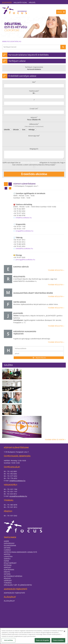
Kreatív (7, 572)
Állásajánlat (9, 601)
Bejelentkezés (39, 358)
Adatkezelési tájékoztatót (30, 163)
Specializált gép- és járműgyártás (18, 585)
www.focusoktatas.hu (12, 41)
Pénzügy (7, 578)
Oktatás (7, 548)
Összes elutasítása (58, 640)
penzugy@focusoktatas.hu (25, 260)
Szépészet (8, 581)
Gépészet (8, 567)
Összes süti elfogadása (42, 640)
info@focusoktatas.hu (24, 218)
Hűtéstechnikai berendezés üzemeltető (20, 552)
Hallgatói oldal (20, 2)
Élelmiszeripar (10, 546)
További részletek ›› (56, 270)
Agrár (6, 541)
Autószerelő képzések (13, 576)
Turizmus (8, 583)
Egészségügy (9, 543)
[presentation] (19, 141)
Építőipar (8, 565)
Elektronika (9, 570)
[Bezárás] (64, 631)
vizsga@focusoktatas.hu (25, 231)
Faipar (6, 561)
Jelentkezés (7, 2)
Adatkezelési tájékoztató (14, 593)
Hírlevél (32, 2)
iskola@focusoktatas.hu (24, 248)
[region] (34, 636)
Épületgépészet (10, 563)
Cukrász (7, 550)
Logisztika (8, 556)
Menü (61, 12)
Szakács (7, 559)
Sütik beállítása (8, 640)
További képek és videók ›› (55, 440)
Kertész (7, 554)
